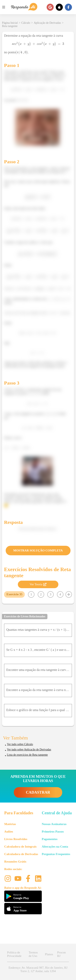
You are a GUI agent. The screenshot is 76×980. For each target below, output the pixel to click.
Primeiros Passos (53, 832)
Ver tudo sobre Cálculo (20, 744)
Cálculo (26, 23)
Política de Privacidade (14, 954)
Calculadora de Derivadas (21, 854)
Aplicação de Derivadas (47, 23)
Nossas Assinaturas (54, 824)
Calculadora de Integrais (20, 847)
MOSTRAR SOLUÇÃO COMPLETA (38, 550)
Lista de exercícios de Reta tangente (27, 755)
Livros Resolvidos (16, 839)
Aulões (9, 832)
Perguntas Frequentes (56, 854)
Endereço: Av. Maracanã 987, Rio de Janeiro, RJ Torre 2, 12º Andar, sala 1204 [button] (38, 969)
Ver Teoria (38, 584)
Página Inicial (10, 23)
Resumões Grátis (15, 862)
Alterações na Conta (55, 847)
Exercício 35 (14, 594)
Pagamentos (50, 839)
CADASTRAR (38, 792)
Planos (49, 954)
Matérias (10, 824)
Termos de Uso (33, 954)
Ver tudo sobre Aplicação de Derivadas (29, 750)
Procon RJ (62, 954)
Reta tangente (10, 26)
